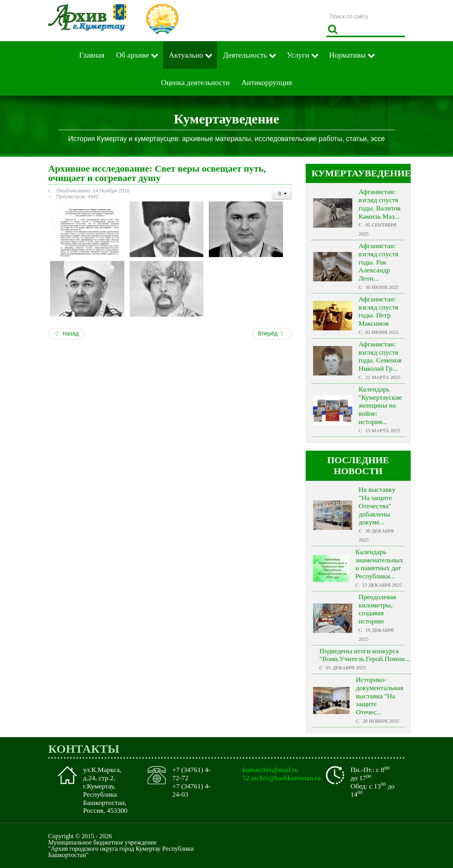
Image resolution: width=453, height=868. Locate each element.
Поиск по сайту (327, 10)
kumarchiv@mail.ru (270, 770)
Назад (66, 333)
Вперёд (272, 333)
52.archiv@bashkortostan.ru (282, 778)
